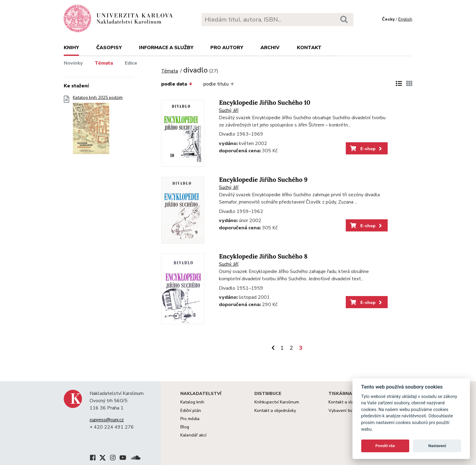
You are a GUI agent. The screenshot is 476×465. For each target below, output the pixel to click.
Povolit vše (385, 446)
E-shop (367, 149)
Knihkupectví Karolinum (277, 402)
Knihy (71, 48)
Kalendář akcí (193, 435)
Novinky (73, 63)
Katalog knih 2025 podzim (98, 127)
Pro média (190, 419)
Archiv (270, 48)
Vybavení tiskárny (346, 411)
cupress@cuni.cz (107, 420)
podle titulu (219, 84)
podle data (177, 84)
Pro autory (227, 48)
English (405, 19)
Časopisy (109, 48)
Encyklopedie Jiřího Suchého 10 (265, 103)
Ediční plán (191, 411)
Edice (131, 63)
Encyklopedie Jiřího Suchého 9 (263, 180)
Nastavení (437, 446)
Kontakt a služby (344, 402)
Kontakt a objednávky (275, 411)
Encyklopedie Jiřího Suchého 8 (263, 256)
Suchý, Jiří (229, 110)
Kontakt (309, 48)
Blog (185, 427)
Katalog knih (192, 402)
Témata (104, 63)
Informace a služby (166, 48)
